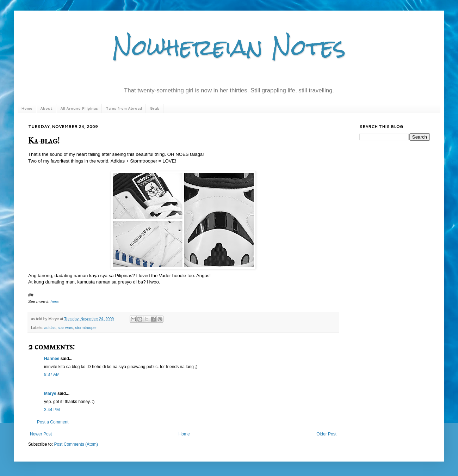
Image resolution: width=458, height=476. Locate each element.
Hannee (52, 359)
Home (27, 108)
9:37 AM (52, 374)
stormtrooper (86, 328)
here (55, 301)
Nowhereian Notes (229, 47)
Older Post (326, 434)
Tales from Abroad (124, 108)
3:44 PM (52, 410)
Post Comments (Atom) (76, 444)
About (46, 108)
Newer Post (41, 434)
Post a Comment (53, 422)
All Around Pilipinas (79, 108)
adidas (50, 328)
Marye (50, 393)
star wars (66, 328)
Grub (155, 108)
